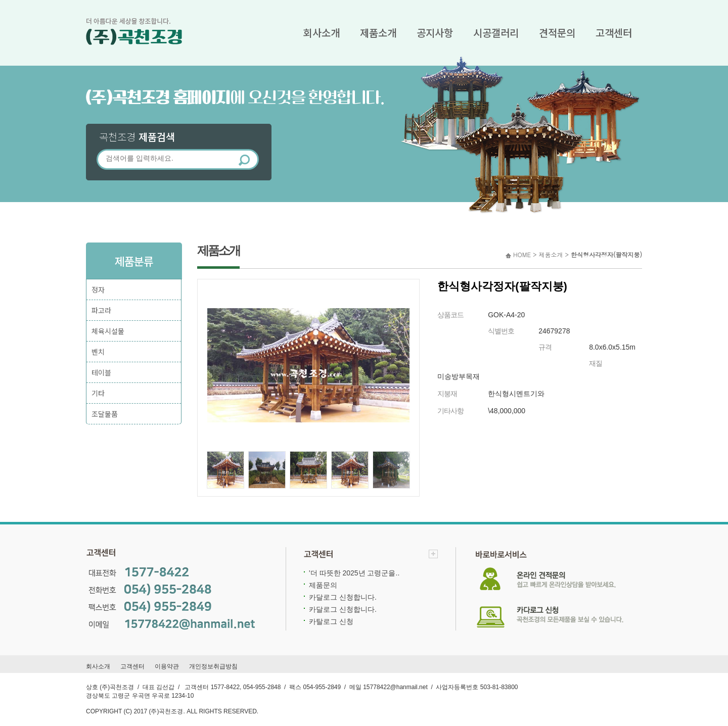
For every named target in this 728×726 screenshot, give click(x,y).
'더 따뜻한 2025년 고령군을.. (354, 573)
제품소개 (378, 33)
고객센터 (614, 33)
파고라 (101, 310)
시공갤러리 (496, 33)
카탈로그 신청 (331, 621)
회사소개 (322, 33)
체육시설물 (108, 331)
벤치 (98, 352)
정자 (98, 289)
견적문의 (557, 33)
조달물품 (105, 414)
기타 (98, 393)
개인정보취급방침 (213, 666)
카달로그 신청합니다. (343, 597)
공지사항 (435, 33)
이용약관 (167, 666)
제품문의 (323, 585)
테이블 (101, 372)
